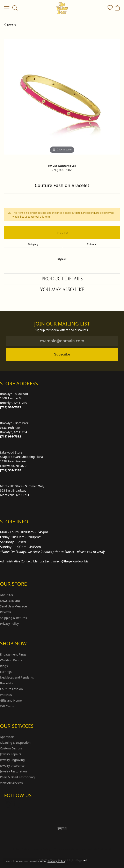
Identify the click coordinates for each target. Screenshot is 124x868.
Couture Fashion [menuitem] (11, 689)
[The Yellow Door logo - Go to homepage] (62, 8)
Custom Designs (11, 748)
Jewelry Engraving (12, 760)
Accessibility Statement (97, 849)
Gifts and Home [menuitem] (11, 700)
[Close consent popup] (80, 861)
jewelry (12, 25)
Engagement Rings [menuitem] (13, 654)
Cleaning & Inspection (15, 743)
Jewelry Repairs (10, 754)
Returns (91, 244)
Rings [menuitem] (4, 666)
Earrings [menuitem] (6, 672)
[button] (15, 8)
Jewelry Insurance (12, 766)
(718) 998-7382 (62, 170)
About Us (6, 595)
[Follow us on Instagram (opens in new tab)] (8, 803)
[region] (62, 97)
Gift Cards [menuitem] (7, 706)
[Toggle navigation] (7, 8)
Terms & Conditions (66, 849)
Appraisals (7, 737)
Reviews (6, 612)
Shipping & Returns (13, 618)
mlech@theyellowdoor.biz (71, 561)
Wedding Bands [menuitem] (11, 660)
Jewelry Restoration (13, 771)
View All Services (11, 783)
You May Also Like (62, 290)
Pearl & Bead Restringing (17, 777)
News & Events (10, 601)
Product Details (62, 279)
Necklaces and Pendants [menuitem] (17, 677)
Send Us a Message (13, 606)
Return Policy (21, 849)
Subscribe (62, 354)
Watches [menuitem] (6, 695)
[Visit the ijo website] (62, 829)
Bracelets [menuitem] (6, 683)
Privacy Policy (9, 624)
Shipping (33, 244)
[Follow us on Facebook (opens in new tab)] (18, 803)
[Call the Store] (11, 407)
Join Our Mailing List (62, 324)
